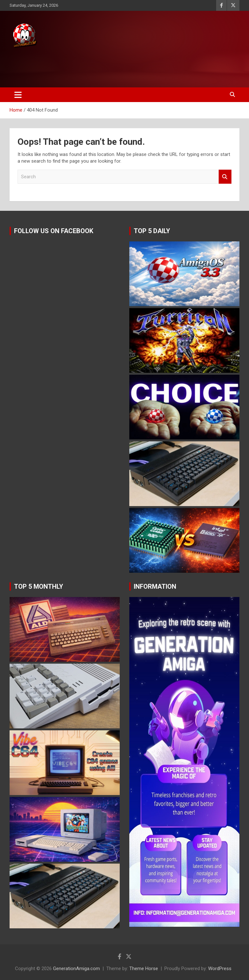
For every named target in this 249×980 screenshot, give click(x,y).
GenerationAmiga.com (76, 969)
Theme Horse (144, 969)
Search (225, 177)
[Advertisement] (121, 66)
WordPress (220, 969)
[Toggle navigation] (18, 95)
